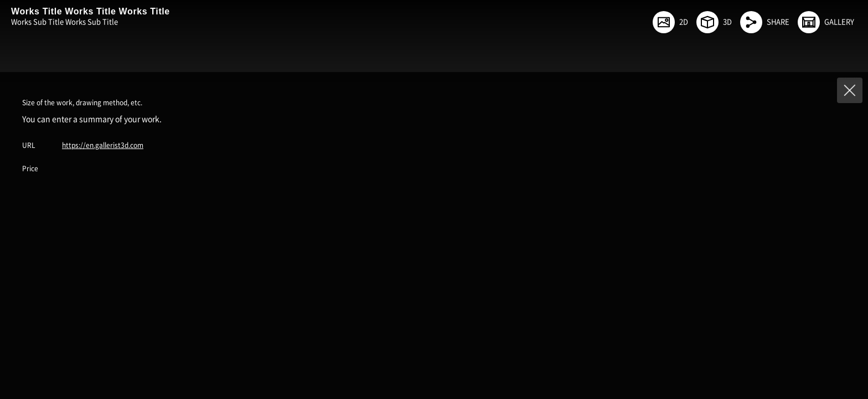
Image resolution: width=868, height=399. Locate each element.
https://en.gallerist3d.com (103, 145)
